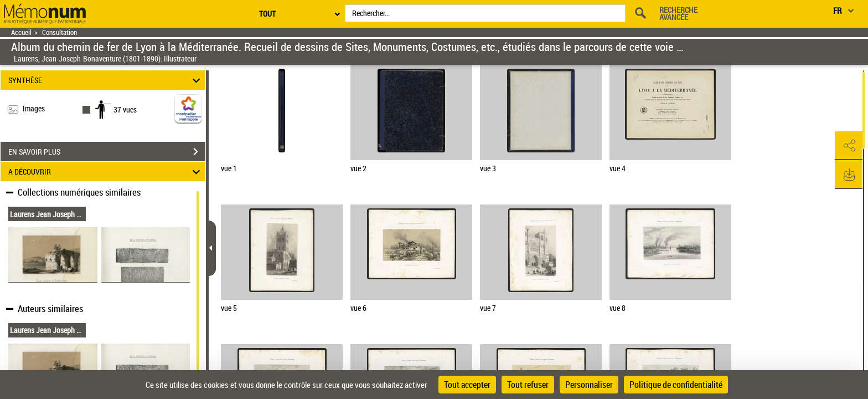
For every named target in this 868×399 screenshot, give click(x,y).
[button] (849, 146)
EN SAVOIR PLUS (107, 152)
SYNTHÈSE (106, 80)
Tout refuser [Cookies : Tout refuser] (528, 385)
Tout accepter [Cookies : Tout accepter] (467, 385)
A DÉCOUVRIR (106, 172)
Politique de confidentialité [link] (676, 385)
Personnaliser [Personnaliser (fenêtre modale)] (589, 385)
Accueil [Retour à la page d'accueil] (21, 32)
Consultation (60, 32)
